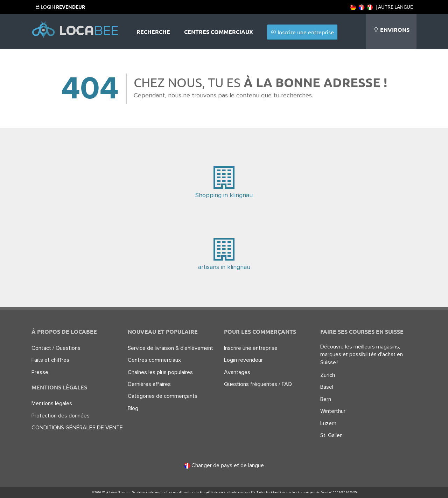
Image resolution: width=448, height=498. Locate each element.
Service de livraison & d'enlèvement (170, 348)
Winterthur (333, 411)
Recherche (153, 32)
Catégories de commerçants (163, 396)
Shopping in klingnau (224, 181)
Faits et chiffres (50, 360)
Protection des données (61, 416)
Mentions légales (52, 403)
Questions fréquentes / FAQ (258, 384)
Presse (40, 372)
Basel (327, 387)
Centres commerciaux (219, 32)
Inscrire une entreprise (302, 32)
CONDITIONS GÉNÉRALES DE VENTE (77, 428)
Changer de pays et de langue (224, 465)
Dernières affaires (149, 384)
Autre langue (395, 7)
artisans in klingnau (224, 253)
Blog (133, 408)
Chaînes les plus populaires (160, 372)
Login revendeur (243, 360)
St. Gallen (331, 435)
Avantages (237, 372)
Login (60, 7)
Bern (326, 399)
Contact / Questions (56, 348)
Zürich (328, 375)
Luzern (328, 423)
